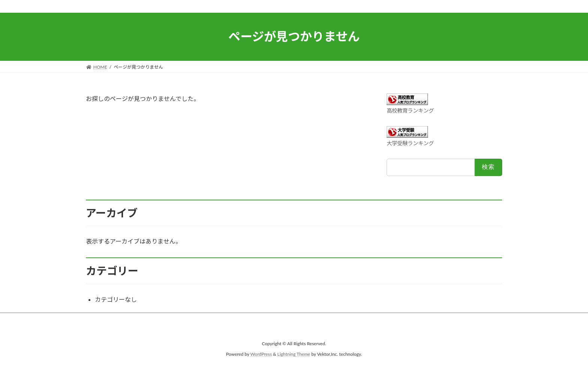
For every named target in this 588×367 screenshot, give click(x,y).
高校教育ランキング (410, 111)
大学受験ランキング (410, 143)
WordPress (261, 354)
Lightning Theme (294, 354)
